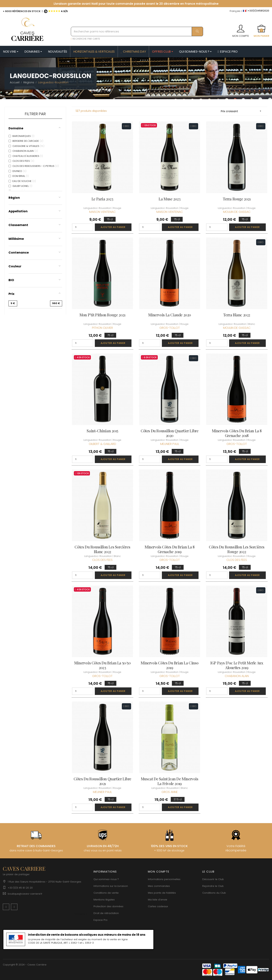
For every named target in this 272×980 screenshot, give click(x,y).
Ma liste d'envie (158, 900)
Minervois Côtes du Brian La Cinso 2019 (170, 665)
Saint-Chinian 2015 (102, 431)
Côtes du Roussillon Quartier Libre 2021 (102, 781)
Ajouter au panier (113, 227)
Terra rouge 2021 (237, 199)
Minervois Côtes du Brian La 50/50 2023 (102, 665)
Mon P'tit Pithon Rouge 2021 (102, 315)
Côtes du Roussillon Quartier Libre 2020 (170, 433)
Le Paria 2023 (102, 199)
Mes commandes (159, 886)
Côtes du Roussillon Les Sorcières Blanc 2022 (102, 549)
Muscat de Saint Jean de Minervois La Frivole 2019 (170, 781)
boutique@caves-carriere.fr (25, 894)
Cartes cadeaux (158, 906)
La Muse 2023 (170, 199)
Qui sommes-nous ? (106, 879)
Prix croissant (242, 111)
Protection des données (108, 906)
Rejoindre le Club (213, 886)
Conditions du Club (214, 893)
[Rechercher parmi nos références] (137, 31)
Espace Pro (100, 920)
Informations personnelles (164, 879)
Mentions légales (104, 900)
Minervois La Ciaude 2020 (170, 315)
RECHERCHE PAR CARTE (85, 39)
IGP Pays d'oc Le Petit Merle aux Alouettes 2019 (237, 665)
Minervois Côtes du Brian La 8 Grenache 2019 (170, 549)
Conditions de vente (106, 893)
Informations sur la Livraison (111, 886)
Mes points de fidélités (162, 893)
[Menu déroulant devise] (236, 11)
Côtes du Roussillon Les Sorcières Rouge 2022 (237, 549)
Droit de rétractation (106, 913)
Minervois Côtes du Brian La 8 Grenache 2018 (237, 433)
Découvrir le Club (213, 879)
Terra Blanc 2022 (237, 315)
